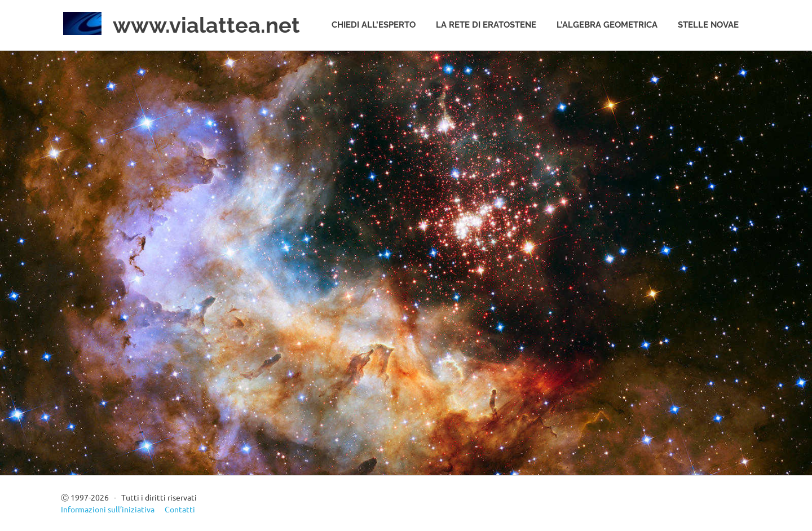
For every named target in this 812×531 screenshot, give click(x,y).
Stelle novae (708, 25)
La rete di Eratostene (486, 25)
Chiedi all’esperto (374, 25)
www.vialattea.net (206, 25)
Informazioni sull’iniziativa (108, 509)
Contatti (180, 509)
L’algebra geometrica (607, 25)
